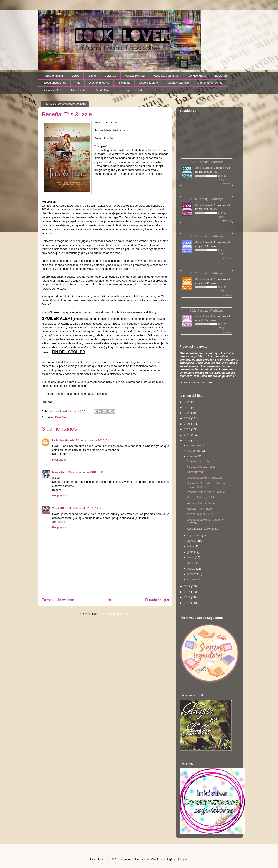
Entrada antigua (157, 600)
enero (191, 579)
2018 (188, 441)
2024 (188, 407)
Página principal (53, 76)
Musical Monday (135, 76)
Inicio (109, 600)
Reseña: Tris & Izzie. (199, 509)
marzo (192, 569)
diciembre (194, 445)
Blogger (183, 859)
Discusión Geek (53, 90)
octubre (193, 456)
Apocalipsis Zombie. (199, 461)
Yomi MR (58, 508)
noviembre (194, 451)
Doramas (110, 76)
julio (190, 546)
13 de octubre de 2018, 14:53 (84, 508)
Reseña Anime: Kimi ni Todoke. (206, 492)
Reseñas (60, 417)
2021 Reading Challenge (207, 310)
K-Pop (126, 90)
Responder (59, 460)
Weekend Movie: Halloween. (204, 478)
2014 (188, 603)
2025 (188, 402)
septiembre (195, 536)
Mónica (199, 168)
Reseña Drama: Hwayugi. (203, 529)
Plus (77, 83)
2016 (188, 592)
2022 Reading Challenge (207, 273)
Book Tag (221, 76)
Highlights (124, 83)
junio (191, 552)
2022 (188, 418)
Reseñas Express (178, 83)
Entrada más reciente (58, 600)
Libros (75, 76)
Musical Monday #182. (201, 497)
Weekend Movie (99, 83)
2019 (188, 435)
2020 (188, 429)
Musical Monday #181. (201, 514)
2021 (188, 424)
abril (190, 563)
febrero (192, 574)
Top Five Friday (197, 76)
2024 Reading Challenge (207, 199)
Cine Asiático (79, 90)
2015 (188, 597)
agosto (192, 541)
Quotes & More (148, 83)
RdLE (142, 90)
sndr (147, 859)
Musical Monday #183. (201, 467)
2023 (188, 413)
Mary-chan (59, 472)
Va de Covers (105, 90)
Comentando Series (210, 83)
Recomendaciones (55, 83)
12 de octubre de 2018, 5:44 (93, 440)
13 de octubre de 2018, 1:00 (85, 472)
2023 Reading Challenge (207, 236)
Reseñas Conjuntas (166, 76)
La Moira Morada (63, 440)
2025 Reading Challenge (207, 162)
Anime (92, 76)
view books (227, 184)
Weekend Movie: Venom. (202, 503)
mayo (191, 557)
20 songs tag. (195, 472)
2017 (188, 586)
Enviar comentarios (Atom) (114, 614)
